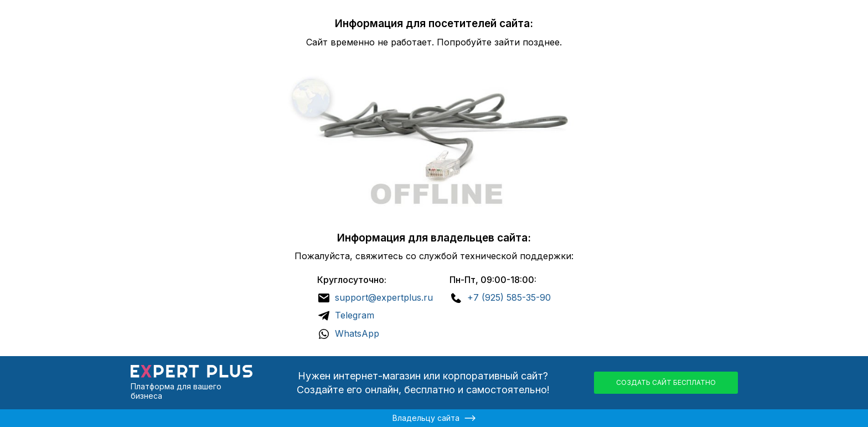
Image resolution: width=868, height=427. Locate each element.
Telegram (355, 315)
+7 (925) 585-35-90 (509, 297)
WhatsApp (357, 333)
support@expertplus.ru (384, 297)
